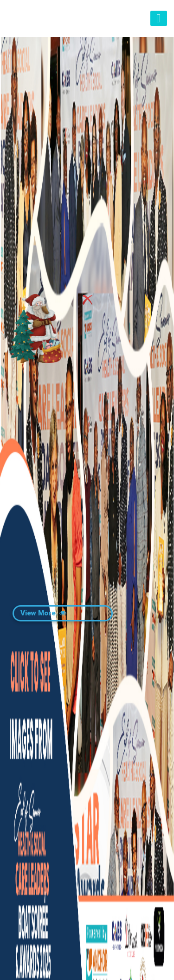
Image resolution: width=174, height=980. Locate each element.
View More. (43, 613)
